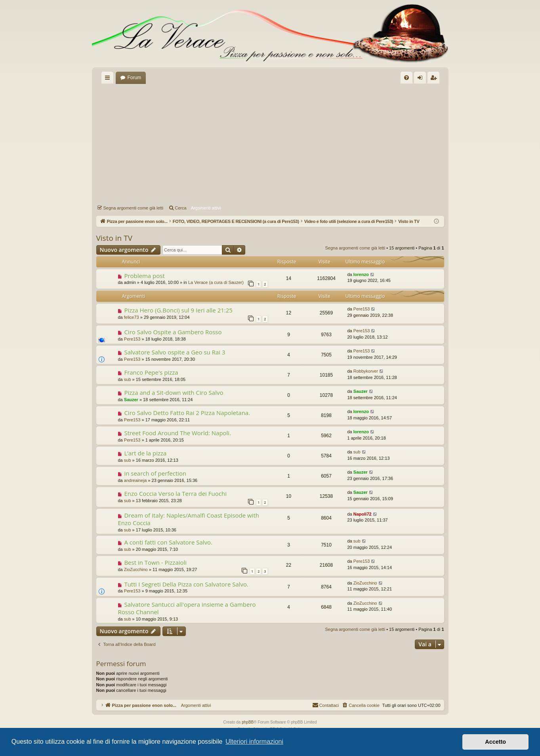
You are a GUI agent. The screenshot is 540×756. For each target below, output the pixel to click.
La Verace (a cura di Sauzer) (216, 282)
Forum (135, 78)
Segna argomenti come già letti (134, 208)
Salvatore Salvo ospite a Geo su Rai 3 (175, 352)
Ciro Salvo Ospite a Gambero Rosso (173, 332)
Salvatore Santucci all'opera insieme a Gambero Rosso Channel (187, 608)
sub (128, 379)
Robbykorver (366, 371)
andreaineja (135, 480)
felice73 (132, 317)
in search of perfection (155, 473)
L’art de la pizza (145, 453)
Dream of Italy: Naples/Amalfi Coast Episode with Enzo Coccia (189, 519)
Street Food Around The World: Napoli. (177, 433)
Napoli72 (363, 514)
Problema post (144, 276)
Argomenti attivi (206, 208)
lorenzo (361, 274)
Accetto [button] (495, 742)
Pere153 (362, 309)
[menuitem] (406, 78)
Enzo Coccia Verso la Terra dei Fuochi (175, 493)
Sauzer (131, 400)
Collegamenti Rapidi (109, 79)
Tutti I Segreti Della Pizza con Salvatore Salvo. (186, 584)
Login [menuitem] (421, 79)
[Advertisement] (270, 143)
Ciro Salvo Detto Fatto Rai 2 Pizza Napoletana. (187, 413)
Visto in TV (114, 238)
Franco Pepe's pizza (151, 372)
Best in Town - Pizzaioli (155, 562)
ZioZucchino (136, 569)
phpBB (248, 722)
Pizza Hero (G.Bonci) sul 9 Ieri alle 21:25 (178, 310)
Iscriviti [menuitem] (435, 79)
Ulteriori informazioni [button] (254, 742)
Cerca (180, 208)
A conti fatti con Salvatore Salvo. (168, 542)
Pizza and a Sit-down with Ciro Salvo (174, 392)
